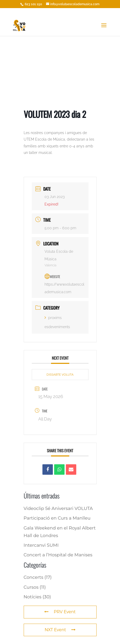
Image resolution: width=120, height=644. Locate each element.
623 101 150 (33, 4)
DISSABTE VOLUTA (60, 375)
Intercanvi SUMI (41, 545)
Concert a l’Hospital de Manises (58, 555)
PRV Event (60, 612)
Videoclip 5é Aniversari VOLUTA (58, 508)
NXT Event (60, 630)
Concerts (34, 577)
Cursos (31, 587)
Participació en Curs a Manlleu (57, 518)
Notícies (33, 597)
